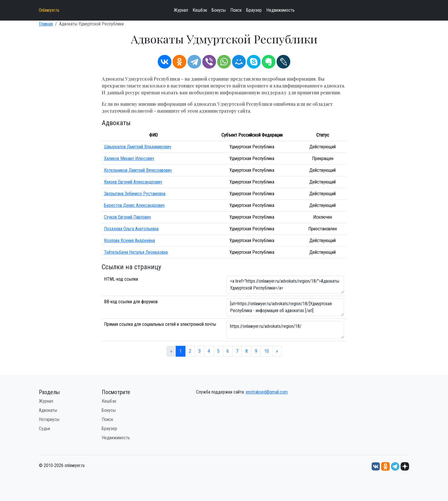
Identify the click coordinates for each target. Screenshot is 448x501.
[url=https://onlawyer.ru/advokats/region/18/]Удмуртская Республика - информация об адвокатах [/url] (285, 307)
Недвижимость (280, 10)
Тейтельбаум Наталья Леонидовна (136, 252)
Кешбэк (200, 10)
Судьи (44, 429)
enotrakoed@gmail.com (267, 392)
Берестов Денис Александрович (134, 205)
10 (267, 351)
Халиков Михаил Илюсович (129, 158)
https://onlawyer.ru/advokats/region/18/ (285, 330)
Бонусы (219, 10)
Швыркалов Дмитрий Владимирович (138, 147)
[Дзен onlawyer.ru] (405, 466)
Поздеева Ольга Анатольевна (131, 229)
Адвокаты (48, 410)
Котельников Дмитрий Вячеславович (138, 170)
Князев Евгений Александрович (133, 182)
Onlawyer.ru (49, 10)
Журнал (181, 10)
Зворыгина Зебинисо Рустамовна (135, 194)
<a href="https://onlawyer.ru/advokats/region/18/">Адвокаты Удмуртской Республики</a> (285, 285)
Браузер (254, 10)
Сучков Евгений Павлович (127, 217)
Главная (46, 24)
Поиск (236, 10)
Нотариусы (49, 419)
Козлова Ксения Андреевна (129, 240)
